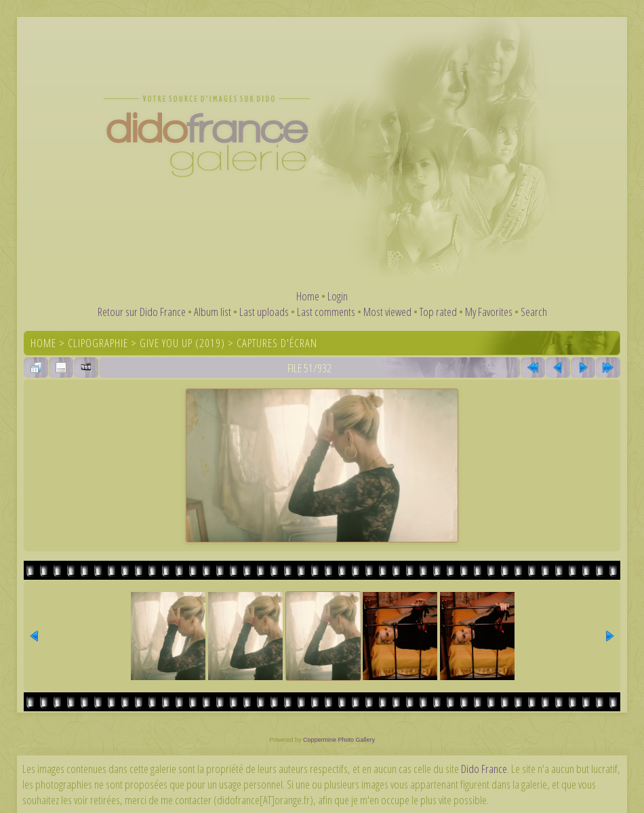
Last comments (326, 312)
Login (338, 296)
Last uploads (264, 312)
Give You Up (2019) (182, 343)
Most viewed (387, 312)
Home (308, 296)
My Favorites (489, 312)
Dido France (484, 769)
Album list (213, 312)
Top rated (438, 312)
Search (534, 312)
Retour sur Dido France (142, 312)
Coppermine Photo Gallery (339, 740)
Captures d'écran (277, 343)
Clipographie (98, 343)
